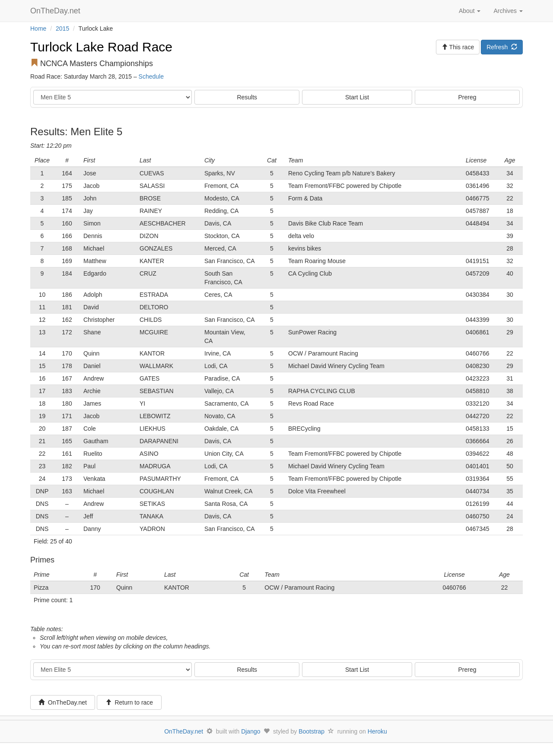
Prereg (467, 97)
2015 (62, 29)
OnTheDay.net (56, 11)
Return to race (129, 702)
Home (38, 29)
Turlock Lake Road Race (101, 47)
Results (247, 97)
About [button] (470, 11)
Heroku (377, 731)
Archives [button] (508, 11)
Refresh (502, 47)
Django (251, 731)
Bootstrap (311, 731)
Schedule (151, 76)
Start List (357, 97)
